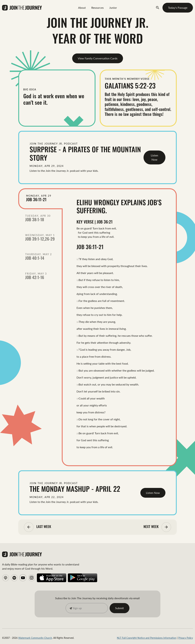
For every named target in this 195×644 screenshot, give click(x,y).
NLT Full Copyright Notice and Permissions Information (147, 638)
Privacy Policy (186, 638)
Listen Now (154, 157)
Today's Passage (178, 8)
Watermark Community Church (35, 638)
